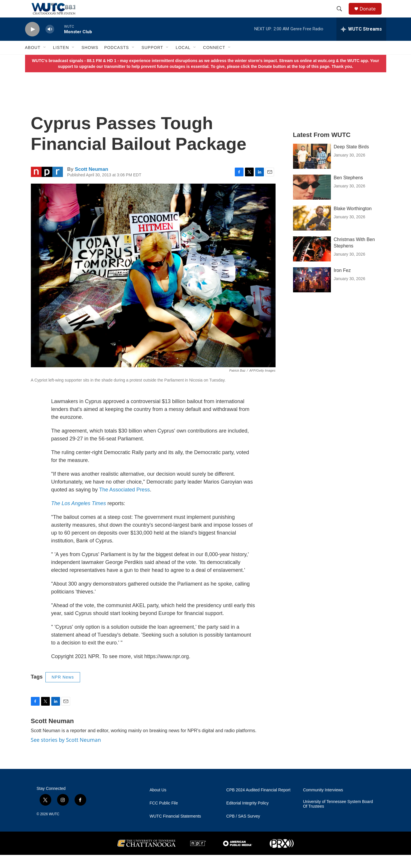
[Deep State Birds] (312, 169)
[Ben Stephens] (312, 200)
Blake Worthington (353, 222)
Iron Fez (342, 283)
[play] (32, 42)
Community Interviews (323, 803)
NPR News (63, 690)
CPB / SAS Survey (243, 829)
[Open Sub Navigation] (45, 61)
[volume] (50, 42)
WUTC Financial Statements (175, 829)
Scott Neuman (91, 182)
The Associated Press (124, 503)
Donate (371, 15)
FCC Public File (164, 816)
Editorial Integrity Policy (248, 816)
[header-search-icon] (342, 15)
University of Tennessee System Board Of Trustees (338, 817)
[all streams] (361, 42)
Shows (90, 61)
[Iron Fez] (312, 293)
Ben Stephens (349, 191)
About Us (158, 803)
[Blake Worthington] (312, 231)
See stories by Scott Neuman (66, 753)
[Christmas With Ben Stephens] (312, 262)
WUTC (54, 827)
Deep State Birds (351, 160)
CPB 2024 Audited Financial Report (258, 803)
